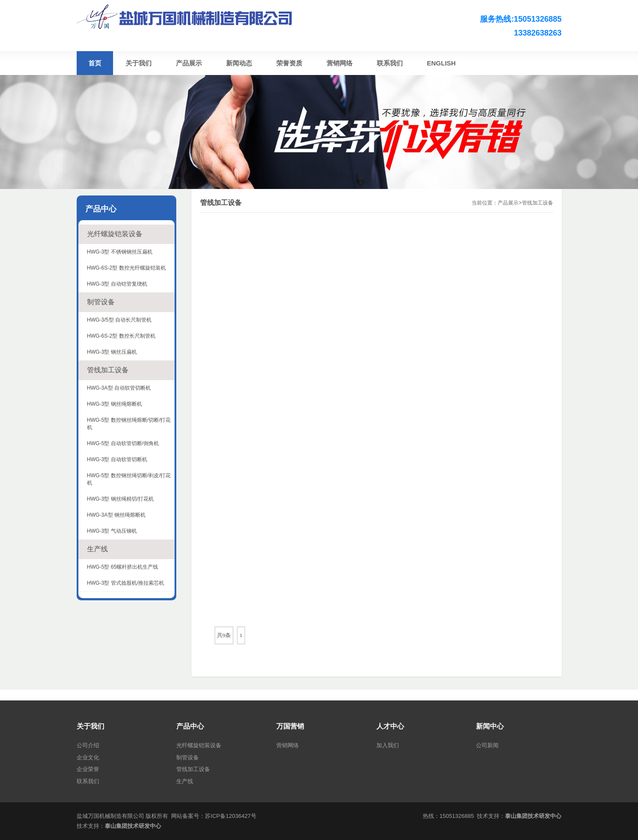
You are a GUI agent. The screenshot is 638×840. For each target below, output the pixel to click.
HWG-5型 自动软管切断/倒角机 (123, 443)
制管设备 (101, 302)
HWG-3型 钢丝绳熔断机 (115, 404)
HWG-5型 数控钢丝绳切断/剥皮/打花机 (129, 479)
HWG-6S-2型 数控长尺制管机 (121, 336)
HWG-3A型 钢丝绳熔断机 (116, 515)
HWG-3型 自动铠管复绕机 (117, 284)
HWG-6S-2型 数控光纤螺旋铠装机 (126, 268)
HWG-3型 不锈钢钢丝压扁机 (120, 252)
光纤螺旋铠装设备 (115, 234)
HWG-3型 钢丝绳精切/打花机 (121, 499)
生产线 (97, 549)
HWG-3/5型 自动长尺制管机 (119, 320)
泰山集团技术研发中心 (133, 826)
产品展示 (508, 203)
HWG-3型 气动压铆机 (112, 531)
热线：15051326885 (449, 816)
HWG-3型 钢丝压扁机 (112, 352)
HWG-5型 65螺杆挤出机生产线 (123, 567)
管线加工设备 (538, 203)
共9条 (224, 635)
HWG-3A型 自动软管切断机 (119, 388)
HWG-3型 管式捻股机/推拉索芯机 (126, 583)
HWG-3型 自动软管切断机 (117, 459)
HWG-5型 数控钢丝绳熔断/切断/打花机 (129, 424)
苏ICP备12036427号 (231, 816)
